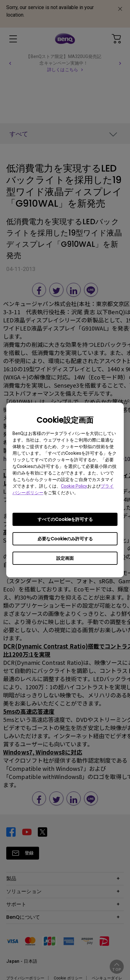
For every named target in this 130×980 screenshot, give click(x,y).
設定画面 (65, 558)
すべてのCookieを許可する (65, 519)
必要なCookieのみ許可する (65, 539)
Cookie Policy (74, 486)
